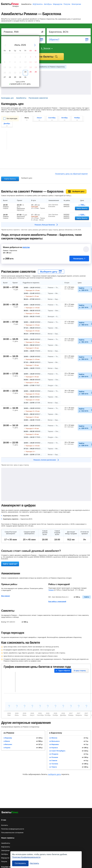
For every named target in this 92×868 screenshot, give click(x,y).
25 (30, 72)
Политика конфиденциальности (13, 829)
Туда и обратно (64, 671)
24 (25, 72)
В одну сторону (80, 671)
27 (5, 77)
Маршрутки (58, 4)
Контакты (5, 825)
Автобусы (48, 4)
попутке (26, 247)
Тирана (51, 590)
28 (10, 77)
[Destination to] (69, 32)
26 (36, 72)
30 (20, 77)
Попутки (67, 4)
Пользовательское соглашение (12, 833)
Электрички (76, 4)
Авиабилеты (26, 4)
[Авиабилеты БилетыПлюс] (10, 813)
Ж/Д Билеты (38, 4)
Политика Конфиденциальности (26, 857)
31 (25, 77)
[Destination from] (23, 32)
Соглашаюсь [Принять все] (20, 863)
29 (15, 77)
